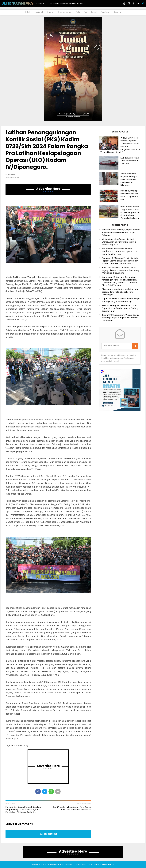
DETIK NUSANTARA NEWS (22, 3)
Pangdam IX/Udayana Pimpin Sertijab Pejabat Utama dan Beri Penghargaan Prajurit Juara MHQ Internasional (120, 261)
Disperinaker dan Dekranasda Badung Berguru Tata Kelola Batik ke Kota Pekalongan (120, 292)
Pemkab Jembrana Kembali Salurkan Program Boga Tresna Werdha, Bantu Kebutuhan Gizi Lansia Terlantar (23, 810)
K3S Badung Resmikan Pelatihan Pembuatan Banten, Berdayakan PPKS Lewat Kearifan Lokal (120, 251)
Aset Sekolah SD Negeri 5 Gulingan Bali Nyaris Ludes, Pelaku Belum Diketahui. (129, 179)
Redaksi (40, 3)
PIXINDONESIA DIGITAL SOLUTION (86, 864)
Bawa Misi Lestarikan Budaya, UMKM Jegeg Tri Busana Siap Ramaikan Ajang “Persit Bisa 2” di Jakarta (120, 270)
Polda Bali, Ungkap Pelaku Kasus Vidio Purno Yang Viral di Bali (129, 195)
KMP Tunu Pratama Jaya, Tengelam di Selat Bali (130, 161)
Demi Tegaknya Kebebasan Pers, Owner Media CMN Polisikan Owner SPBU (72, 808)
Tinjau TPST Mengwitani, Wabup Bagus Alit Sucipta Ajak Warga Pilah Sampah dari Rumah (120, 318)
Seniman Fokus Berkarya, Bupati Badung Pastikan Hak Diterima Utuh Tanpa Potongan (121, 232)
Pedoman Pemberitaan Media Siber (67, 3)
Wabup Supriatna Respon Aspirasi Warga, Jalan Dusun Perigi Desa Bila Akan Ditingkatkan (119, 242)
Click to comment (48, 834)
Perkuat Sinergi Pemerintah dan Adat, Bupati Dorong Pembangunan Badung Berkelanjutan (120, 308)
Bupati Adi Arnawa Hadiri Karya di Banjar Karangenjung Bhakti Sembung (121, 300)
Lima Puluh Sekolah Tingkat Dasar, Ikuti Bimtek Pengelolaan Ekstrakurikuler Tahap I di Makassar (130, 212)
